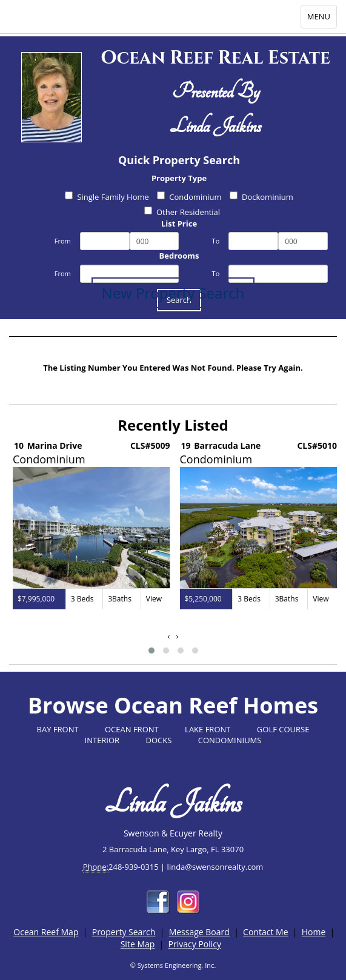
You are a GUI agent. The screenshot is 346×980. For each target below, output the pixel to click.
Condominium (189, 197)
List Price (179, 223)
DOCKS (159, 740)
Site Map (138, 944)
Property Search (124, 932)
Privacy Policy (195, 944)
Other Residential (182, 212)
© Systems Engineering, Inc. (173, 965)
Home (314, 932)
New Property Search (173, 293)
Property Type (179, 178)
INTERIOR (102, 740)
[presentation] (169, 636)
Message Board (199, 932)
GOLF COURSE (283, 729)
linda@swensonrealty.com (215, 867)
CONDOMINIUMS (230, 740)
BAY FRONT (58, 729)
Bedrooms (179, 256)
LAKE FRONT (208, 729)
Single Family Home (107, 197)
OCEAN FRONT (132, 729)
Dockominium (261, 197)
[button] (151, 651)
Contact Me (265, 932)
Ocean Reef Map (46, 932)
